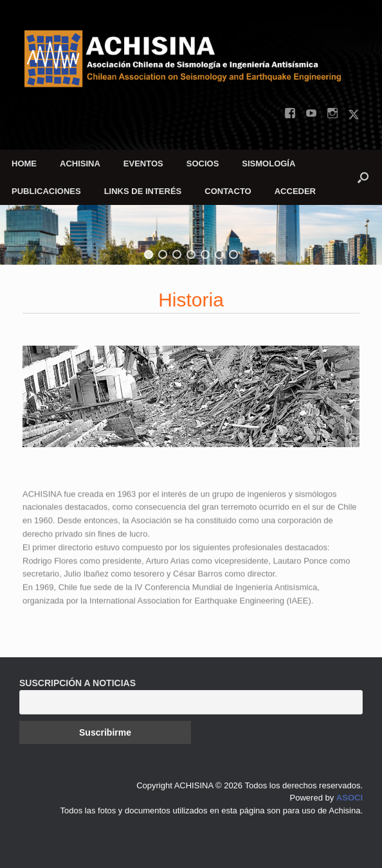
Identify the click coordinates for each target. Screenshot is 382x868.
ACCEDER (295, 191)
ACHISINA (80, 164)
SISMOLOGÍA (268, 164)
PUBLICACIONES (46, 191)
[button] (363, 177)
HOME (24, 164)
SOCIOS (203, 164)
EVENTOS (143, 164)
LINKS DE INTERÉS (143, 191)
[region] (191, 235)
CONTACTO (228, 191)
